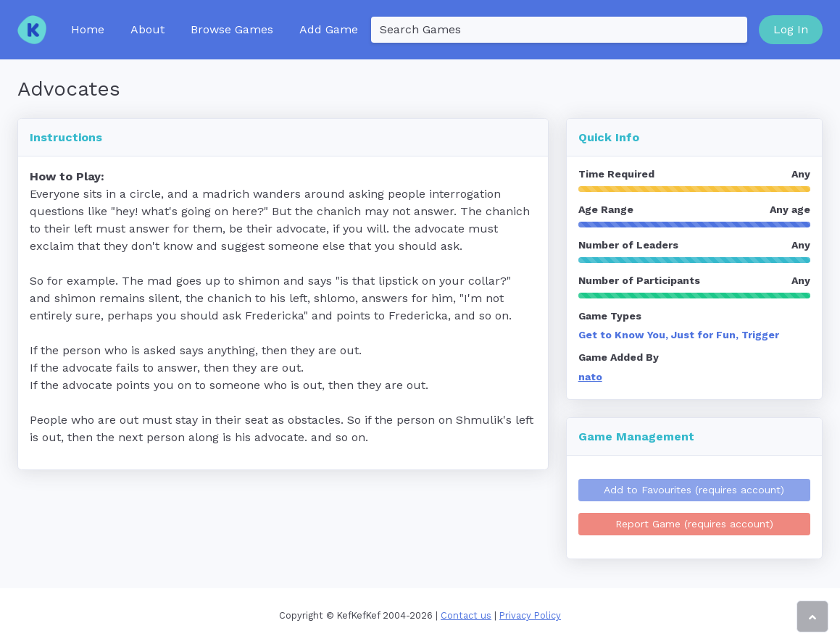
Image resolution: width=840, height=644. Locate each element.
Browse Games (232, 29)
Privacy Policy (530, 615)
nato (590, 377)
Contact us (466, 615)
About (147, 29)
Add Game (329, 29)
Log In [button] (791, 29)
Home (88, 29)
